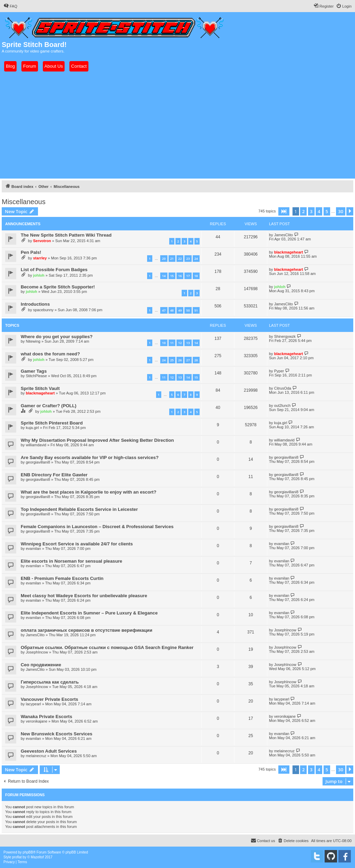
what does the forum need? (50, 354)
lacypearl (33, 704)
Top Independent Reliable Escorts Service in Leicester (79, 509)
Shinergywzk (285, 336)
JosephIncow (285, 630)
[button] (284, 211)
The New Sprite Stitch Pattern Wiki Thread (66, 235)
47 (164, 310)
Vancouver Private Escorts (49, 699)
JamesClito (284, 235)
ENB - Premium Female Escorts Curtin (62, 578)
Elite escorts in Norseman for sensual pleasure (71, 561)
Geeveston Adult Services (49, 751)
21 (172, 259)
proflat (17, 857)
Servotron (42, 241)
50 (188, 310)
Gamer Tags (34, 371)
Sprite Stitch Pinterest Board (52, 423)
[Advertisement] (177, 125)
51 (196, 310)
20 (164, 259)
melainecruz (36, 756)
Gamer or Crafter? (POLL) (49, 406)
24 (196, 259)
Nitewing (33, 341)
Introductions (35, 304)
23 (188, 259)
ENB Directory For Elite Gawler (54, 475)
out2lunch (282, 406)
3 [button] (311, 211)
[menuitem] (10, 6)
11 (172, 343)
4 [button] (319, 211)
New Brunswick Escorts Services (56, 734)
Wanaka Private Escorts (46, 717)
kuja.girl (32, 428)
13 (188, 343)
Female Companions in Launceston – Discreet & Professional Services (97, 527)
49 (180, 310)
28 (196, 360)
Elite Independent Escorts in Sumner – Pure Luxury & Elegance (89, 613)
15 (172, 276)
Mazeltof (37, 857)
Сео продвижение (41, 665)
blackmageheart (289, 252)
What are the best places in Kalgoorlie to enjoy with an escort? (89, 492)
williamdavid (36, 445)
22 (180, 259)
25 (172, 360)
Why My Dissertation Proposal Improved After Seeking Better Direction (97, 440)
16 (180, 276)
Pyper (279, 371)
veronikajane (37, 721)
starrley (40, 258)
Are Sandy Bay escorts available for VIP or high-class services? (90, 457)
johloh (39, 275)
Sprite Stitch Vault (40, 388)
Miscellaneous (24, 202)
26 (180, 360)
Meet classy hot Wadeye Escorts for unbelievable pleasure (84, 596)
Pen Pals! (31, 252)
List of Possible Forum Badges (54, 270)
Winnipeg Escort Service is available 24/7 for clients (77, 544)
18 (196, 276)
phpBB (28, 852)
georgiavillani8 (38, 462)
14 (164, 276)
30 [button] (341, 211)
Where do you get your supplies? (57, 337)
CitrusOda (283, 388)
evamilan (33, 549)
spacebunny (43, 310)
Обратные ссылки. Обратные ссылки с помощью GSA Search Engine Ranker (107, 647)
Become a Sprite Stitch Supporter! (58, 287)
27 (188, 360)
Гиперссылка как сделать (50, 682)
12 (180, 343)
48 (172, 310)
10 (164, 343)
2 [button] (303, 211)
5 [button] (327, 211)
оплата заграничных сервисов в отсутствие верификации (87, 630)
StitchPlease (36, 376)
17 (188, 276)
